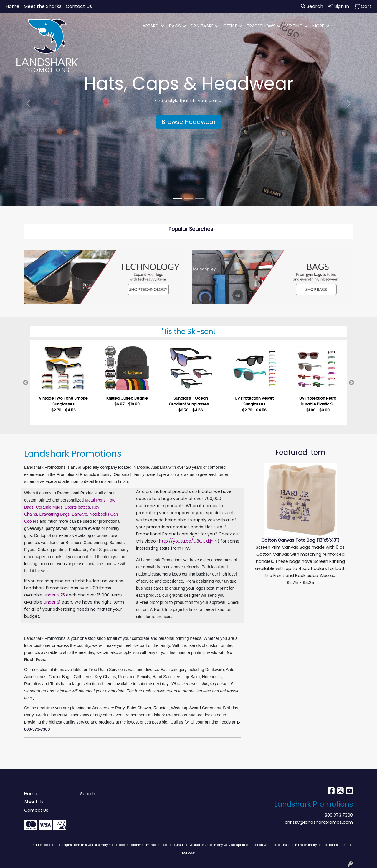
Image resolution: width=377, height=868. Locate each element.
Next (351, 383)
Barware (80, 514)
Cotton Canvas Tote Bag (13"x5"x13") (300, 540)
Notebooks (99, 514)
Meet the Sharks (43, 6)
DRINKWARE (202, 26)
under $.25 (54, 595)
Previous (26, 383)
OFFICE (230, 26)
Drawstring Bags (54, 514)
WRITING (294, 26)
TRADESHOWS (261, 26)
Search (312, 6)
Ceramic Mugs (49, 507)
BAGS (175, 26)
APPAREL (151, 26)
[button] (28, 103)
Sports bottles (77, 507)
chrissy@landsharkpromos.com (319, 822)
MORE (318, 26)
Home (13, 6)
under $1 (52, 602)
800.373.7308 (339, 815)
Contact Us (79, 6)
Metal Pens (95, 500)
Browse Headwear (189, 122)
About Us (34, 802)
